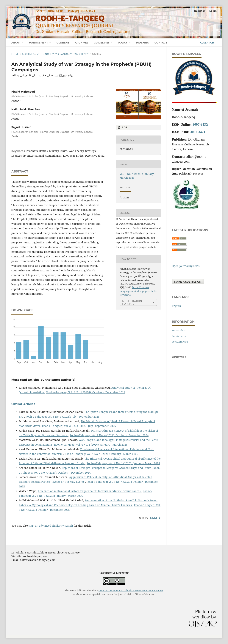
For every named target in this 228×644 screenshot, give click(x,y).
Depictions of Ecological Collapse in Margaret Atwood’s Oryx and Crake (107, 468)
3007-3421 (198, 132)
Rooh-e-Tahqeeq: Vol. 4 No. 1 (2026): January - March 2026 (91, 445)
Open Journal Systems (186, 266)
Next (154, 518)
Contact (161, 43)
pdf (124, 127)
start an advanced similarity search (51, 526)
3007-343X (200, 124)
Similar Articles (23, 404)
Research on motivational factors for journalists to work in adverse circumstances (90, 491)
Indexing (142, 43)
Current (63, 43)
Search (207, 43)
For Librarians (180, 342)
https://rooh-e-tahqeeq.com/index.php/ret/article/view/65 (138, 291)
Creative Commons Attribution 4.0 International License (131, 591)
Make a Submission (188, 282)
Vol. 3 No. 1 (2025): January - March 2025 (63, 54)
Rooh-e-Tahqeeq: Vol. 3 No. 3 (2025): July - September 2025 (63, 417)
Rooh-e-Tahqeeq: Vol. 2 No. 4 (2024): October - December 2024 (86, 392)
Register (200, 11)
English (176, 306)
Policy (123, 43)
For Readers (179, 330)
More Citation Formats (132, 302)
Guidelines (102, 43)
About (16, 43)
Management (39, 43)
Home (15, 54)
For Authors (179, 336)
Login (213, 11)
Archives (82, 43)
